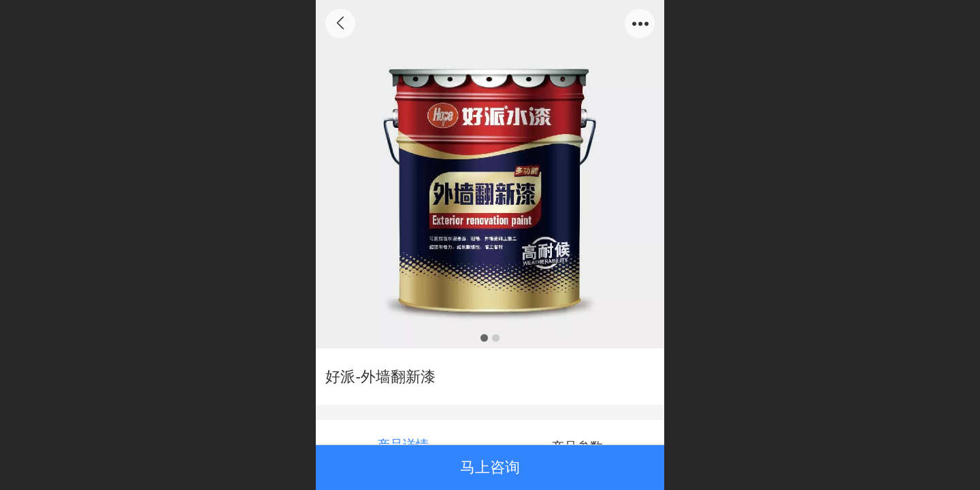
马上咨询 (490, 467)
